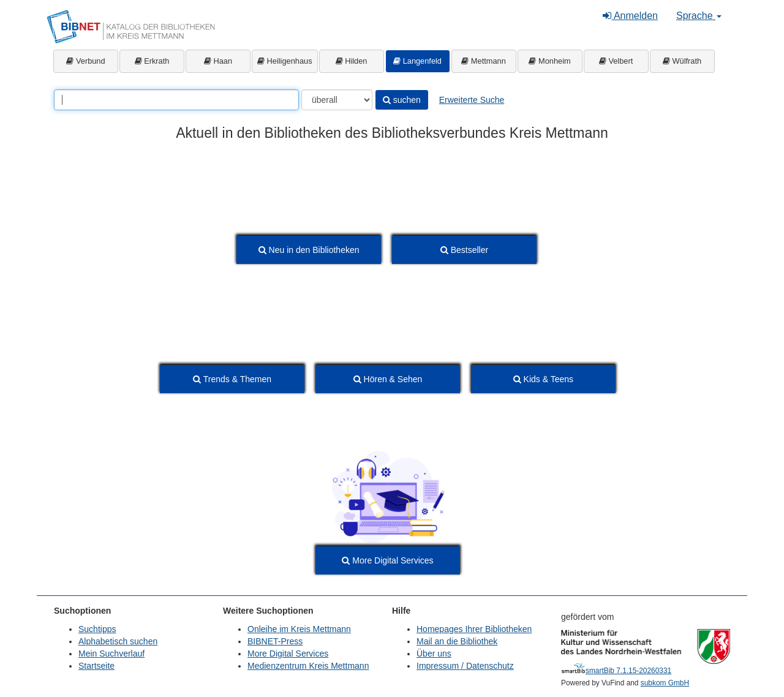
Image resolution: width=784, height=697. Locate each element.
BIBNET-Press (275, 641)
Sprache (699, 16)
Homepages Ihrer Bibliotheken (474, 629)
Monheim (549, 61)
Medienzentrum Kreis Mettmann (308, 666)
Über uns (434, 654)
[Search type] (337, 100)
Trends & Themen (232, 379)
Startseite (96, 666)
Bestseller (464, 250)
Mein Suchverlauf (111, 654)
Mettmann (483, 61)
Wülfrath (682, 61)
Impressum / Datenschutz (465, 666)
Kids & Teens (543, 379)
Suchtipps (97, 629)
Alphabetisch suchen (118, 641)
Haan (218, 61)
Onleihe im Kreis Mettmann (299, 629)
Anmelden (630, 16)
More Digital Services (387, 560)
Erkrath (152, 61)
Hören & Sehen (388, 379)
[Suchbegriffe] (176, 100)
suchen (402, 100)
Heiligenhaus (285, 61)
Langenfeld (417, 61)
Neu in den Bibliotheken (309, 250)
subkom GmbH (665, 683)
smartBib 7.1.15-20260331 (616, 671)
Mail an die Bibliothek (457, 641)
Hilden (352, 61)
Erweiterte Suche (472, 100)
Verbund (85, 61)
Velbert (616, 61)
